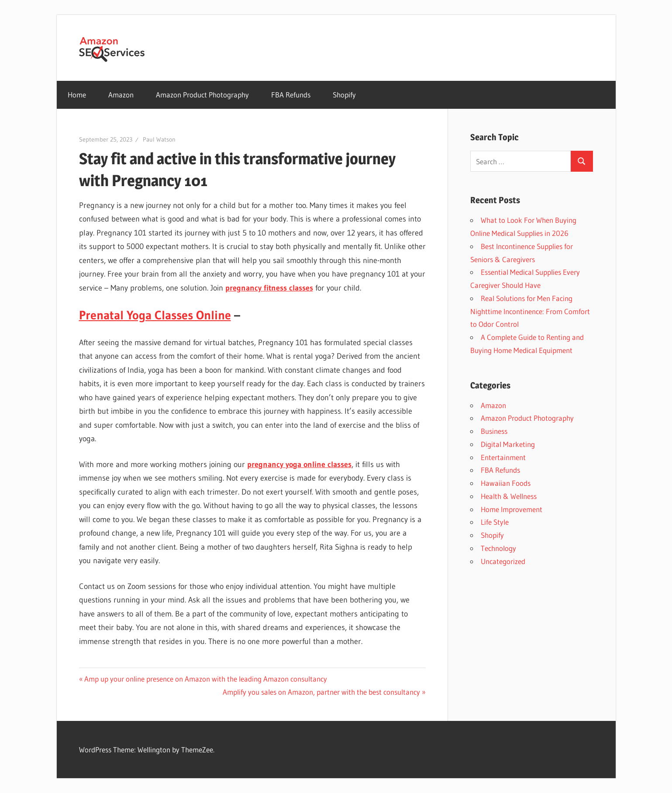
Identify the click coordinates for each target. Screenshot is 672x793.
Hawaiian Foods (506, 483)
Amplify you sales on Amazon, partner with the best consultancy (321, 692)
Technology (498, 548)
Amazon (121, 95)
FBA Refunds (291, 95)
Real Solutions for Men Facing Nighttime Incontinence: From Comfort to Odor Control (530, 311)
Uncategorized (503, 561)
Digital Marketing (508, 444)
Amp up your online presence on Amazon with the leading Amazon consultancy (205, 679)
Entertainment (503, 457)
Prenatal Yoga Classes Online (155, 315)
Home (77, 95)
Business (494, 431)
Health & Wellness (509, 496)
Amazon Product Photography (202, 95)
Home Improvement (512, 509)
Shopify (344, 95)
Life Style (495, 522)
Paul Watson (159, 139)
